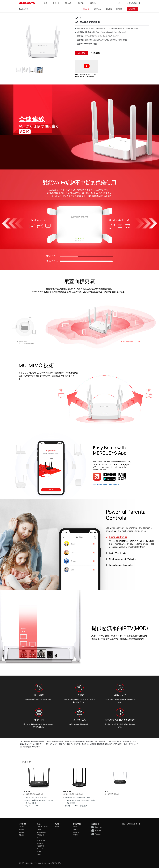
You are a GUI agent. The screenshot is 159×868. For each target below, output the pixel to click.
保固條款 (21, 829)
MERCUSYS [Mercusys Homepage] (27, 3)
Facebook (97, 827)
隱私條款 (21, 835)
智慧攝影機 (40, 846)
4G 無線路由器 (42, 832)
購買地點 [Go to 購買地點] (93, 3)
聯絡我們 (21, 832)
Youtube (96, 834)
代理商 (75, 827)
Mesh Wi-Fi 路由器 (43, 827)
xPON (39, 852)
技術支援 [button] (56, 3)
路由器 (21, 9)
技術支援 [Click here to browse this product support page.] (119, 9)
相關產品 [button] (26, 762)
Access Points (41, 849)
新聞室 (57, 827)
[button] (132, 3)
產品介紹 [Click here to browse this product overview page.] (86, 9)
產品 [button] (46, 3)
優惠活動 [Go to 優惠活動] (81, 3)
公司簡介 (21, 827)
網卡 (38, 838)
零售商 (75, 835)
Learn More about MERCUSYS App (107, 484)
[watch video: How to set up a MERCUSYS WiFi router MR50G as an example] (87, 66)
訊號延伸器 (40, 835)
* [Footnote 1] (20, 741)
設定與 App (97, 9)
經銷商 (75, 829)
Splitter (39, 854)
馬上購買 (132, 9)
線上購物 (76, 832)
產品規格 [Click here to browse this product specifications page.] (109, 9)
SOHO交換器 (41, 841)
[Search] (119, 3)
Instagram (97, 830)
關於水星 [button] (68, 3)
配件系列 (40, 843)
